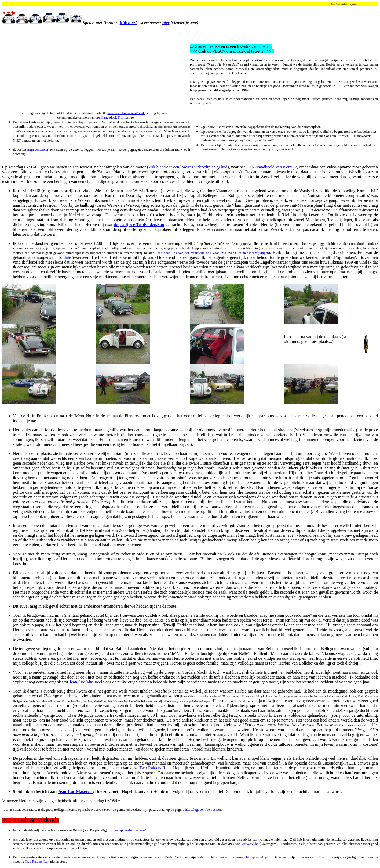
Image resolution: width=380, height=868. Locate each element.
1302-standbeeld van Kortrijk (271, 167)
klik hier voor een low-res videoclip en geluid (188, 167)
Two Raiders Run (154, 768)
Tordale (65, 257)
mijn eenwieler (38, 150)
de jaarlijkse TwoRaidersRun (139, 225)
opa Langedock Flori (110, 117)
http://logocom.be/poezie (202, 810)
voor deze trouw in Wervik (126, 113)
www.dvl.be (250, 844)
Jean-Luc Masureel (86, 682)
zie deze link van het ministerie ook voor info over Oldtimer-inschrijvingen (214, 253)
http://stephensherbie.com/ (127, 830)
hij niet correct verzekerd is (146, 132)
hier (166, 23)
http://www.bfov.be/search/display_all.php (241, 857)
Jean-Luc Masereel (75, 792)
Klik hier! (128, 23)
